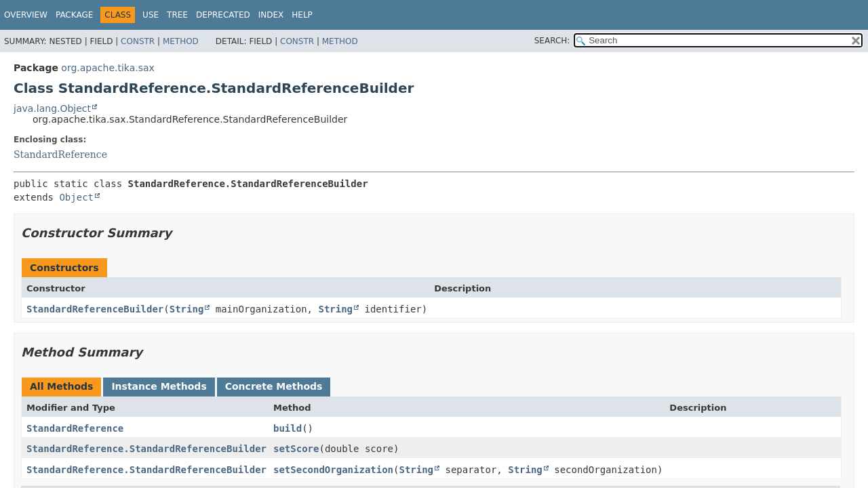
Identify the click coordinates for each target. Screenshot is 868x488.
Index (271, 15)
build (288, 428)
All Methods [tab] (61, 386)
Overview (26, 15)
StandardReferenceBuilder (95, 309)
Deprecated (223, 15)
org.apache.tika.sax (108, 68)
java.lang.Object (52, 108)
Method (181, 41)
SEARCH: (552, 41)
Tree (177, 15)
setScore (296, 449)
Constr (138, 41)
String (187, 309)
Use (151, 15)
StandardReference (60, 155)
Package (74, 15)
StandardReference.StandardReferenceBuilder (146, 449)
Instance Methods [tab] (159, 386)
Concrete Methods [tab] (274, 386)
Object (76, 197)
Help (302, 15)
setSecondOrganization (333, 470)
